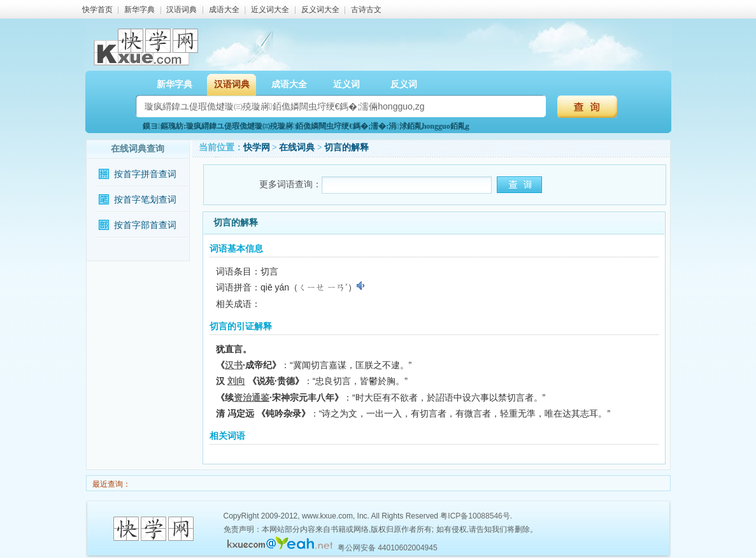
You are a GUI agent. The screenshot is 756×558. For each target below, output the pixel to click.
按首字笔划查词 (145, 200)
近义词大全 (270, 10)
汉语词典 (182, 10)
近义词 (346, 84)
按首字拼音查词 (145, 174)
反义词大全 (320, 10)
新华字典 (139, 10)
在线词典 (297, 147)
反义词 (404, 84)
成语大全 (224, 10)
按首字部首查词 (145, 225)
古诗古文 (366, 10)
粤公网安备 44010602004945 (388, 548)
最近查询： (111, 484)
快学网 (257, 147)
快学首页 (97, 10)
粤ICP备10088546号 (475, 516)
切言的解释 (346, 147)
